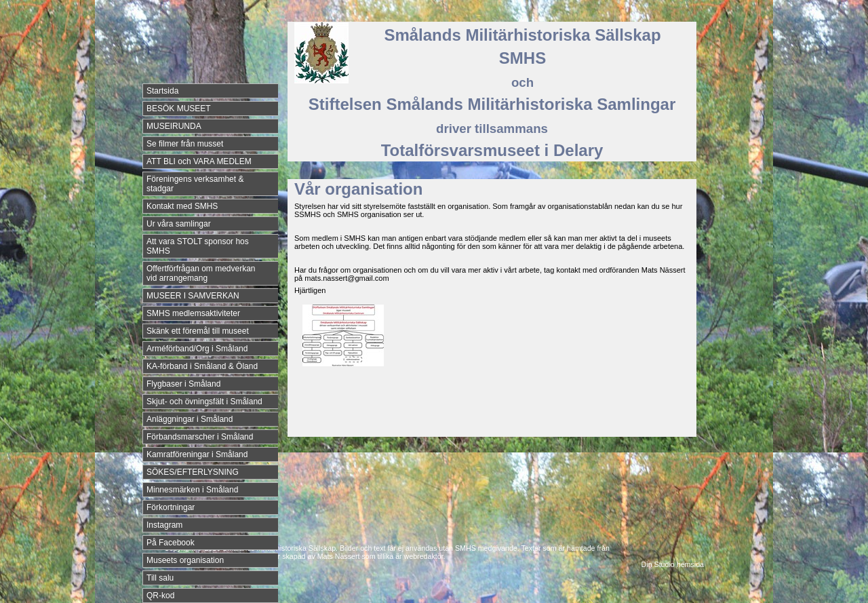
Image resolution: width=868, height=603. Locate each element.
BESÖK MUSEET (179, 109)
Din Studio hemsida (673, 564)
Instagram (164, 525)
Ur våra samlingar (179, 224)
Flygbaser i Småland (183, 384)
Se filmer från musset (185, 144)
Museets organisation (185, 560)
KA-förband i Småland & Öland (202, 366)
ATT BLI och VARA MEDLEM (199, 161)
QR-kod (160, 596)
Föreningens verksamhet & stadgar (195, 184)
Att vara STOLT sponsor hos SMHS (198, 246)
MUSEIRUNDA (174, 126)
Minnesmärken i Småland (192, 490)
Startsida (162, 91)
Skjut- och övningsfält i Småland (204, 402)
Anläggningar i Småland (190, 419)
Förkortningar (171, 507)
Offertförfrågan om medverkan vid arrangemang (201, 273)
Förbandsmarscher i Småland (200, 437)
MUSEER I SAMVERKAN (193, 296)
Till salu (160, 578)
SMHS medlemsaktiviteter (193, 313)
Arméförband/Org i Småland (197, 349)
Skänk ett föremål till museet (198, 331)
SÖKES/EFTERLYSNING (193, 472)
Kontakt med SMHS (182, 206)
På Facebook (171, 543)
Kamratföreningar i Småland (197, 454)
